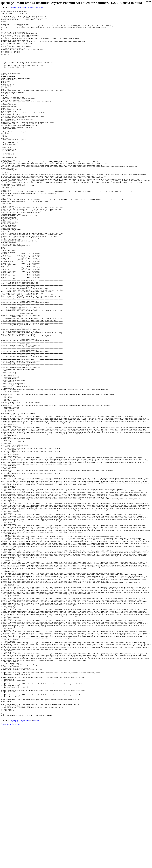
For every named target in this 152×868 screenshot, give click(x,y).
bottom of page (16, 7)
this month (39, 7)
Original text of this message (11, 864)
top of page (15, 861)
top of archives (28, 7)
